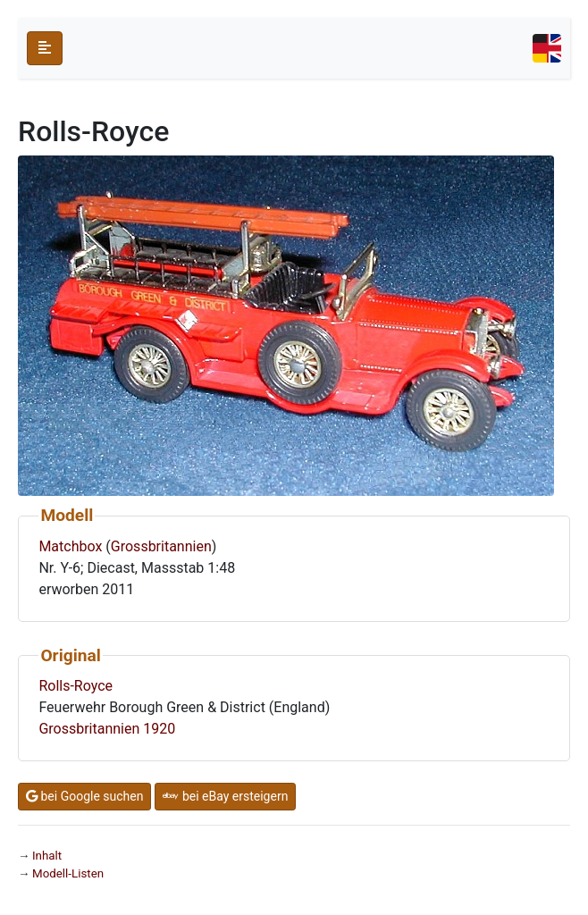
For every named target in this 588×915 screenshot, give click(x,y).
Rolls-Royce (76, 686)
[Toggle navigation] (547, 48)
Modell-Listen (68, 873)
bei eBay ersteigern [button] (225, 796)
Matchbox (70, 546)
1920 (159, 729)
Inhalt (47, 856)
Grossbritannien (161, 546)
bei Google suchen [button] (84, 796)
